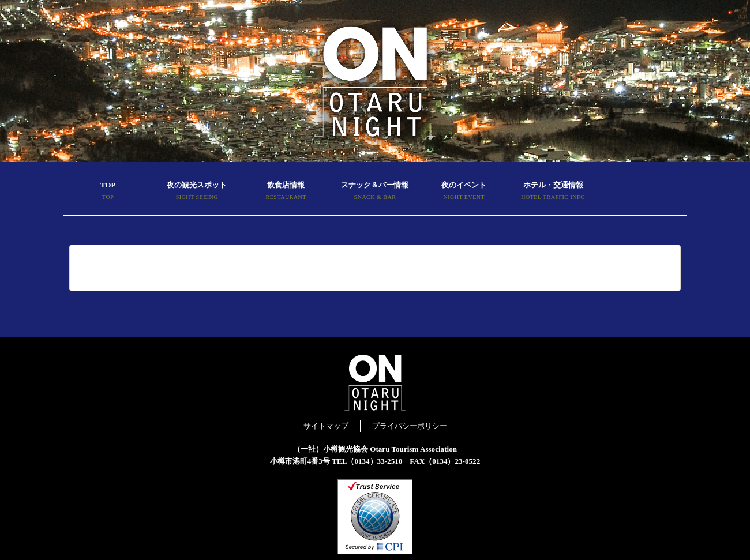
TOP (108, 192)
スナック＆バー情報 (375, 192)
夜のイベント (464, 192)
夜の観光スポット (197, 192)
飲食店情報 (286, 192)
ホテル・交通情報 (553, 192)
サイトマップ (326, 426)
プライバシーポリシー (410, 426)
